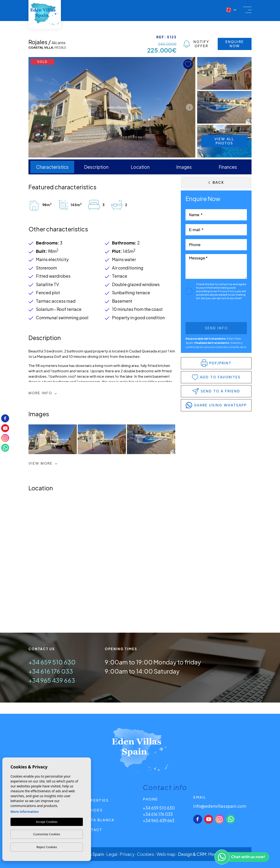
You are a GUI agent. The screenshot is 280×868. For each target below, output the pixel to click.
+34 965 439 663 (52, 680)
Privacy (127, 854)
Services (92, 810)
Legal (112, 854)
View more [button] (43, 463)
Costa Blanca (98, 820)
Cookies (145, 854)
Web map (166, 854)
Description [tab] (96, 167)
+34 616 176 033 (51, 671)
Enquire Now (235, 44)
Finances (228, 167)
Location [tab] (140, 167)
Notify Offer (196, 44)
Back (216, 183)
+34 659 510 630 (52, 662)
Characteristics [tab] (52, 167)
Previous (33, 107)
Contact (92, 830)
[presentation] (210, 312)
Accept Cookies (47, 822)
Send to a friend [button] (216, 391)
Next (191, 107)
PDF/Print (216, 363)
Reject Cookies (47, 847)
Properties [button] (95, 800)
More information (25, 812)
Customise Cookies (47, 834)
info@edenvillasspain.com (220, 806)
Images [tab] (184, 167)
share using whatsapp (216, 405)
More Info (43, 393)
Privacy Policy (227, 291)
